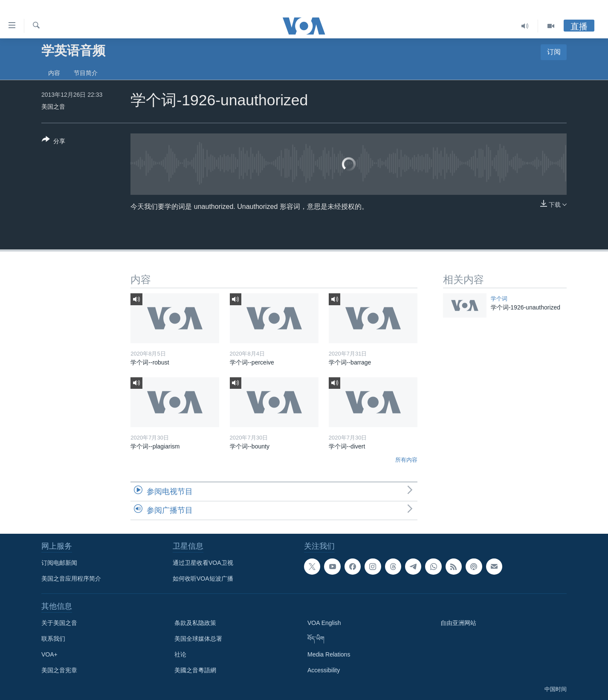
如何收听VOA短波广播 (203, 579)
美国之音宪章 (59, 670)
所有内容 (406, 460)
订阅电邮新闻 (59, 563)
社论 (180, 654)
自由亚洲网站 (458, 623)
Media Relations (329, 654)
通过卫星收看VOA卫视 (203, 563)
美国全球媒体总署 (198, 639)
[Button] (54, 142)
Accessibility (324, 670)
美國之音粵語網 (195, 670)
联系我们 (53, 639)
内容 (54, 73)
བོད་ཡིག (316, 639)
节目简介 (86, 73)
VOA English (324, 623)
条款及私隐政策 (195, 623)
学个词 (499, 299)
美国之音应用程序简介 (71, 579)
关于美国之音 (59, 623)
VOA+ (49, 654)
